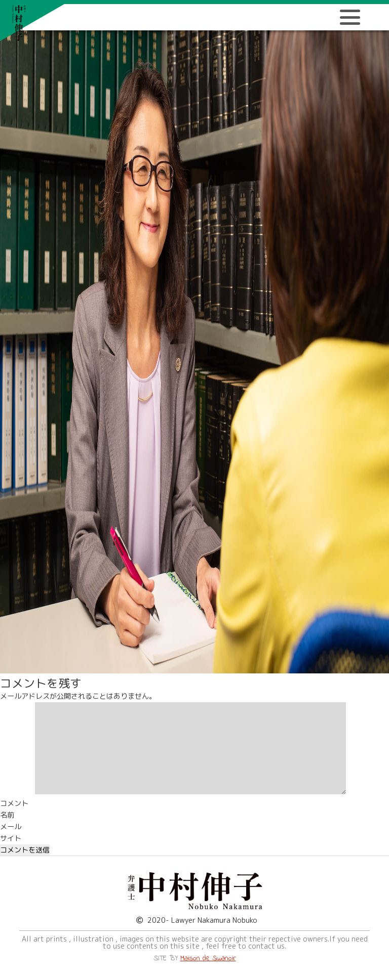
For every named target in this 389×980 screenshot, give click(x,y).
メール (11, 827)
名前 (7, 815)
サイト (11, 838)
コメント (14, 803)
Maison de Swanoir (208, 958)
